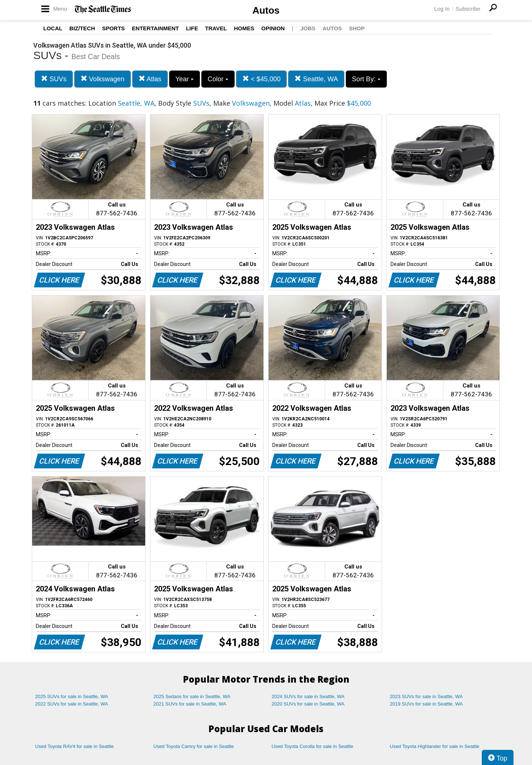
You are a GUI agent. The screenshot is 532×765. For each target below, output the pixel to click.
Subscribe (468, 9)
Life (192, 28)
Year (185, 79)
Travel (216, 28)
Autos (266, 10)
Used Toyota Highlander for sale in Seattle (435, 746)
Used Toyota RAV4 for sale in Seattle (74, 746)
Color (218, 79)
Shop (357, 28)
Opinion (273, 28)
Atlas (150, 79)
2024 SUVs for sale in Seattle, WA (308, 696)
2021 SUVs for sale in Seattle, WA (190, 704)
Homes (244, 28)
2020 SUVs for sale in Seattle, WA (308, 704)
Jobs (308, 28)
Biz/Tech (82, 28)
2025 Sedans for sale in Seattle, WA (192, 696)
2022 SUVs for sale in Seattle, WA (72, 704)
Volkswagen (103, 79)
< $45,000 (262, 79)
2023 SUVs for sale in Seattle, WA (426, 696)
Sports (113, 28)
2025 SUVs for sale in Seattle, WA (72, 696)
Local (53, 28)
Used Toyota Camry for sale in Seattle (194, 746)
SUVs (54, 79)
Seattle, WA (316, 79)
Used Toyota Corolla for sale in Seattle (312, 746)
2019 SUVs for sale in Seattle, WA (426, 704)
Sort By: (366, 79)
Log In (442, 9)
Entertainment (155, 28)
